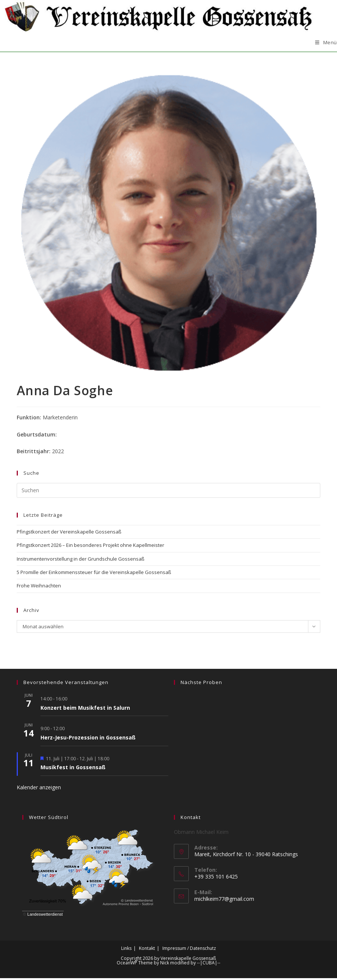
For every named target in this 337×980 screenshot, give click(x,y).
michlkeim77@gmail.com (224, 901)
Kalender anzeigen (39, 789)
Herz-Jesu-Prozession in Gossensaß (88, 739)
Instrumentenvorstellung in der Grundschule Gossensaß (81, 561)
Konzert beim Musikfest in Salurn (85, 710)
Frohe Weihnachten (39, 588)
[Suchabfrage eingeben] (168, 492)
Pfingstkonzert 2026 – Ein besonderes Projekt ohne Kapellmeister (90, 547)
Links (126, 950)
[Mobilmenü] (326, 45)
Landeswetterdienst (45, 916)
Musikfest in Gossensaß (73, 769)
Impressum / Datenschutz (189, 950)
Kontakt (147, 950)
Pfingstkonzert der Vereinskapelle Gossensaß (69, 533)
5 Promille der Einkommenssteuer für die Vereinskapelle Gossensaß (94, 574)
